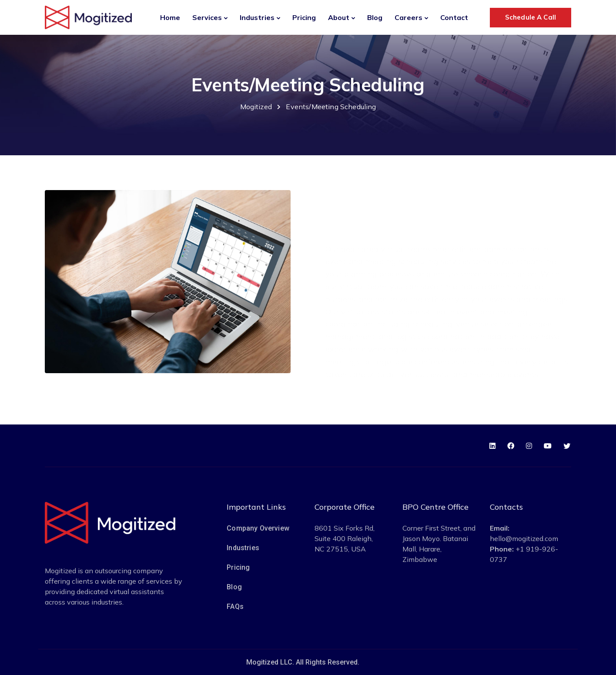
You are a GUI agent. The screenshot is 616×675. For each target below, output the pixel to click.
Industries (257, 17)
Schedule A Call (531, 17)
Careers (408, 17)
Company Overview (258, 528)
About (339, 17)
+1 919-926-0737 (524, 554)
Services (207, 17)
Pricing (304, 17)
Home (170, 17)
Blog (375, 17)
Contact (454, 17)
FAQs (235, 606)
